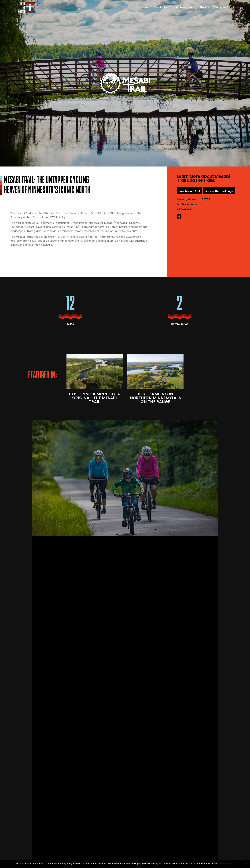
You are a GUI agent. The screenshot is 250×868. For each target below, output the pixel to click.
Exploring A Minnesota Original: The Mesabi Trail (95, 398)
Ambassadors (185, 7)
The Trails (161, 7)
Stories (204, 7)
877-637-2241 (186, 210)
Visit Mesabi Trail (190, 191)
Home (145, 7)
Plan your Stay (223, 7)
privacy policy (225, 864)
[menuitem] (145, 6)
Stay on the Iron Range (219, 191)
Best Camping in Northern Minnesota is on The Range (156, 398)
